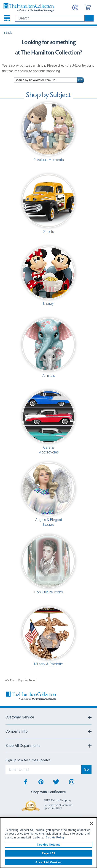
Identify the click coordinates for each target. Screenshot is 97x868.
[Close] (92, 824)
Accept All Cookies (48, 862)
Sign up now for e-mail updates (28, 760)
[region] (48, 843)
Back (9, 33)
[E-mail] (43, 770)
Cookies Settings (49, 845)
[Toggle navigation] (7, 18)
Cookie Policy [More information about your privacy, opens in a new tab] (55, 838)
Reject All (48, 853)
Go (80, 80)
